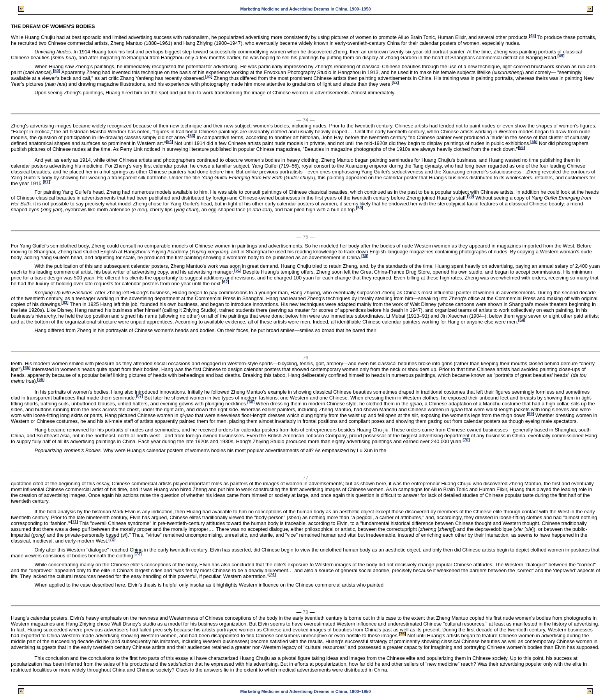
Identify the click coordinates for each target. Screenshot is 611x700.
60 (365, 255)
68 (251, 402)
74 (272, 574)
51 (209, 76)
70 (466, 440)
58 (471, 196)
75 (402, 634)
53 (192, 136)
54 (169, 142)
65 (27, 368)
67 (139, 396)
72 (112, 539)
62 (225, 282)
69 (530, 414)
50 (57, 70)
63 (65, 302)
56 (521, 148)
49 (561, 56)
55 (534, 142)
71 (74, 522)
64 (522, 320)
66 (41, 379)
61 (238, 270)
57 (46, 182)
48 (532, 35)
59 (359, 208)
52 (395, 82)
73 (138, 554)
